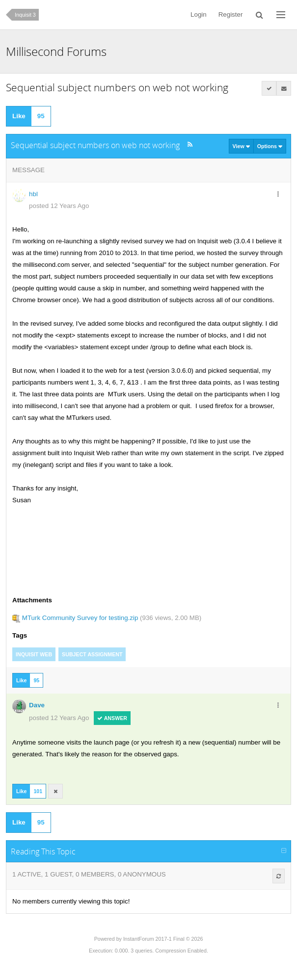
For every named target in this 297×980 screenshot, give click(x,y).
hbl (33, 194)
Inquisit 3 (25, 15)
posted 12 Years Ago (59, 206)
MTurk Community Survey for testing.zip (80, 618)
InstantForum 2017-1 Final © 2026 (163, 939)
